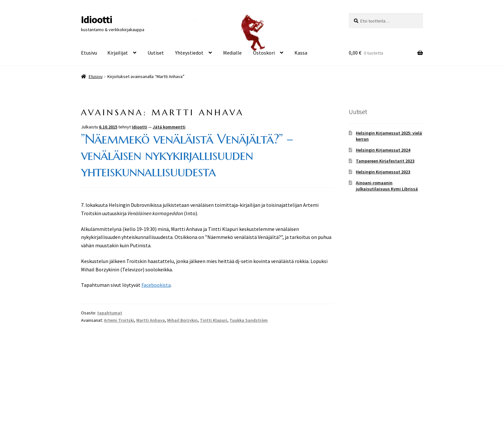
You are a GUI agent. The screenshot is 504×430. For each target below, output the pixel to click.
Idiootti (97, 20)
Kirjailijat (118, 53)
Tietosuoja (93, 393)
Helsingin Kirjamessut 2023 (383, 172)
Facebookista (156, 285)
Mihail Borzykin (182, 320)
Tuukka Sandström (249, 320)
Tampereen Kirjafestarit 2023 (385, 161)
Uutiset (156, 53)
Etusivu (89, 53)
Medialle (232, 53)
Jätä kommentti (169, 127)
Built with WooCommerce (138, 393)
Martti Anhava (151, 320)
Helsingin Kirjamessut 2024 (383, 150)
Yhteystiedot (189, 53)
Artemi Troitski (119, 320)
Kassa (301, 53)
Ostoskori (264, 53)
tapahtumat (110, 313)
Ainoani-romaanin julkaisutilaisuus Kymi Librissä (387, 186)
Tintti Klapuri (214, 320)
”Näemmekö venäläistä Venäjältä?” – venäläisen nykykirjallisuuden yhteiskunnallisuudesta (187, 155)
